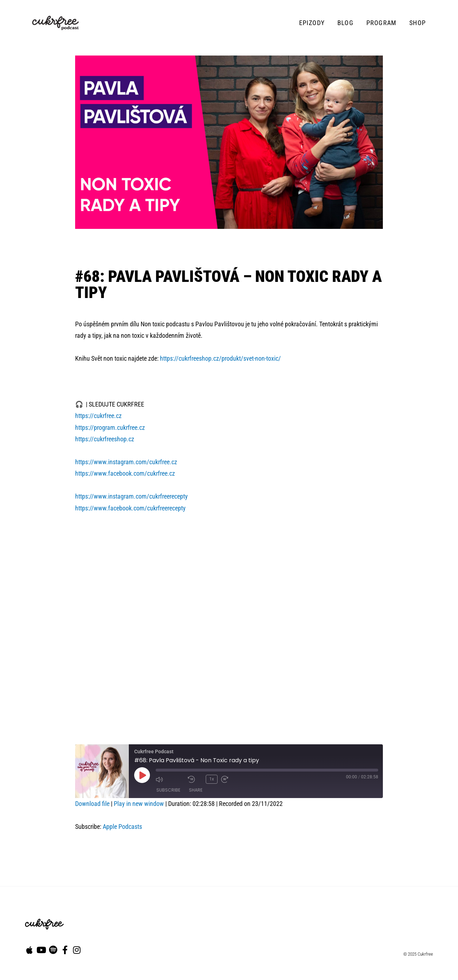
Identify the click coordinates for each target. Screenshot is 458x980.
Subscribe (168, 790)
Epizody (312, 23)
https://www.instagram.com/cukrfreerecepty (131, 496)
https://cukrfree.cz (98, 416)
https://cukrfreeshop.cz (105, 439)
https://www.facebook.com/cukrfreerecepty (130, 508)
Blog (345, 23)
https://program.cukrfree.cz (110, 427)
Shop (418, 23)
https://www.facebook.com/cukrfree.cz (125, 473)
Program (381, 23)
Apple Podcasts (122, 827)
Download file (92, 804)
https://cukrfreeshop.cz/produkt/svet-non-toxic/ (220, 358)
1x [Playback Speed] (212, 779)
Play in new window (139, 804)
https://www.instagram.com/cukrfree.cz (126, 462)
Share (196, 790)
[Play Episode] (142, 775)
